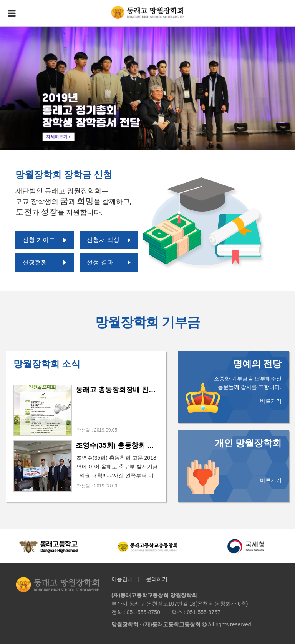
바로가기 (271, 401)
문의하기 (157, 579)
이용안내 (122, 579)
